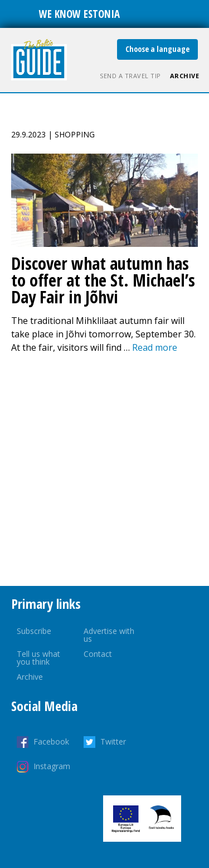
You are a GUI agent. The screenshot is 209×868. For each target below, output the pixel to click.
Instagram (52, 766)
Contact (98, 654)
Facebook (51, 741)
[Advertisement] (104, 470)
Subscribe (34, 631)
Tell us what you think (38, 658)
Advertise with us (109, 635)
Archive (185, 76)
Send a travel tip (130, 76)
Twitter (113, 741)
